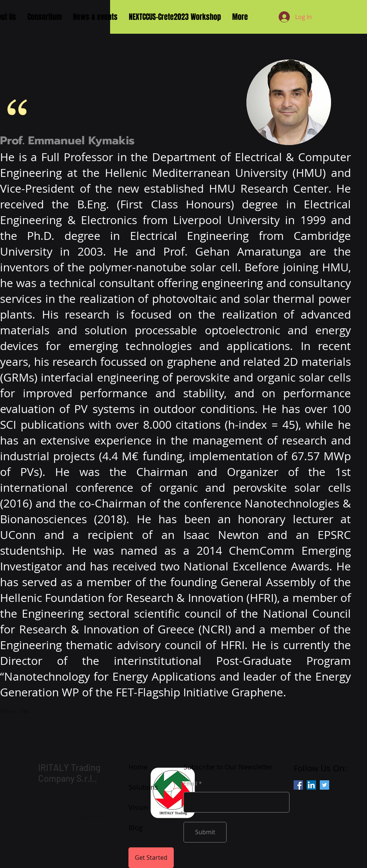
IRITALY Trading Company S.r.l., (69, 773)
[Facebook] (298, 785)
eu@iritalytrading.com (59, 804)
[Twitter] (324, 785)
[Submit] (205, 832)
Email (190, 784)
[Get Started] (151, 858)
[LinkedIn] (311, 785)
